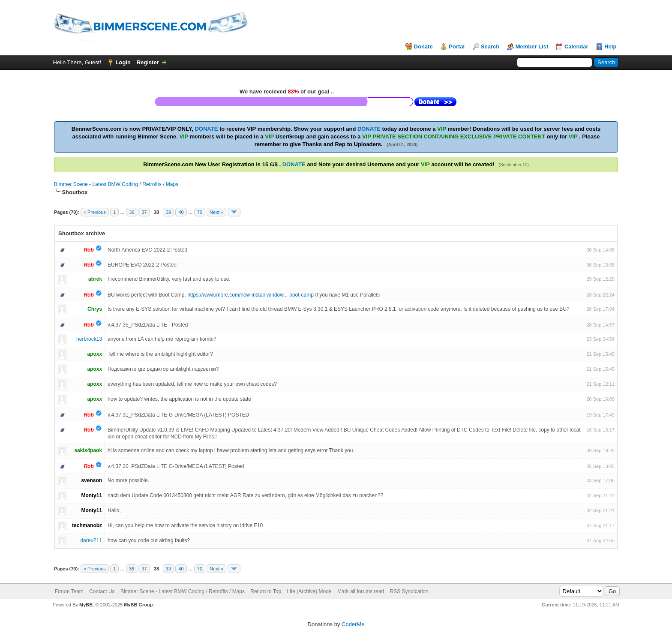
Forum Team (69, 591)
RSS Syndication (409, 591)
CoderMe (353, 624)
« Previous (95, 212)
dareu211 (91, 540)
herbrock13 (89, 339)
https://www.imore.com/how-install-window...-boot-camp (250, 295)
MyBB (86, 605)
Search (490, 46)
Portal (457, 46)
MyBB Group (138, 605)
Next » (216, 212)
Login (123, 62)
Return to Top (266, 591)
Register (148, 62)
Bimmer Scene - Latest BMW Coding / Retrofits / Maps (116, 184)
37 (144, 212)
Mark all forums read (361, 591)
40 (181, 212)
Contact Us (102, 591)
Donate (423, 46)
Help (610, 46)
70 (200, 212)
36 (132, 212)
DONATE (206, 129)
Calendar (576, 46)
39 (168, 212)
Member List (532, 46)
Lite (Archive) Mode (309, 591)
